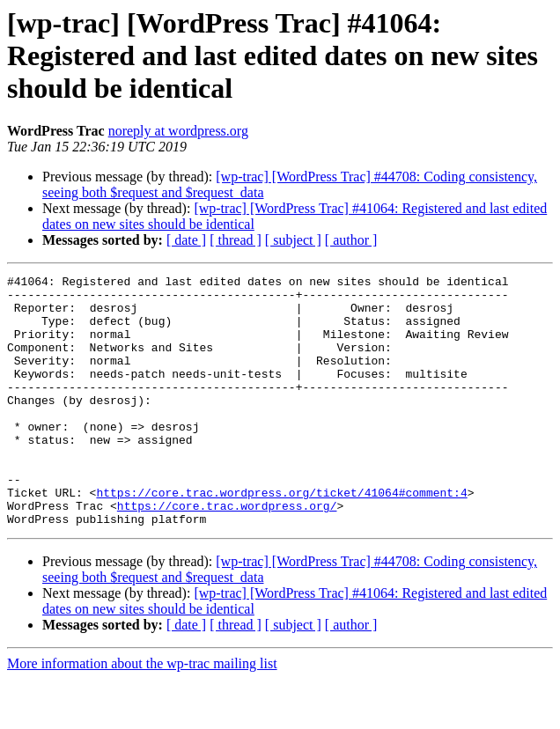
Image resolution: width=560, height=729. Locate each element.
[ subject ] (293, 240)
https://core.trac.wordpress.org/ (227, 553)
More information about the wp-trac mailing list (142, 714)
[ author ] (351, 240)
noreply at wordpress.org (178, 131)
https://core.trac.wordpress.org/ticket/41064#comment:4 (281, 537)
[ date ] (186, 240)
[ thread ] (236, 240)
